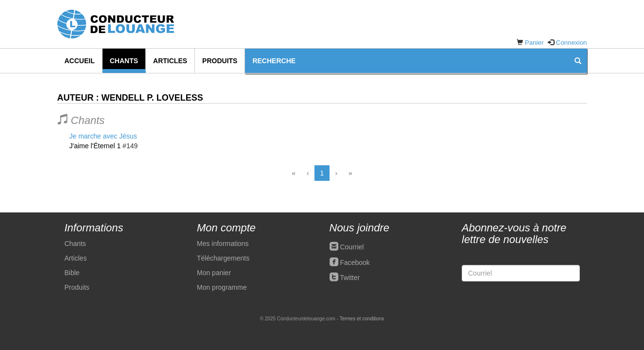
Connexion (572, 43)
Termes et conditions (362, 319)
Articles (170, 61)
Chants (124, 61)
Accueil (80, 61)
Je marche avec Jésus (103, 136)
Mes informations (223, 244)
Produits (220, 61)
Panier (534, 43)
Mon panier (214, 273)
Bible (72, 273)
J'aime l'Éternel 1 (95, 146)
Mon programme (222, 287)
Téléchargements (223, 258)
